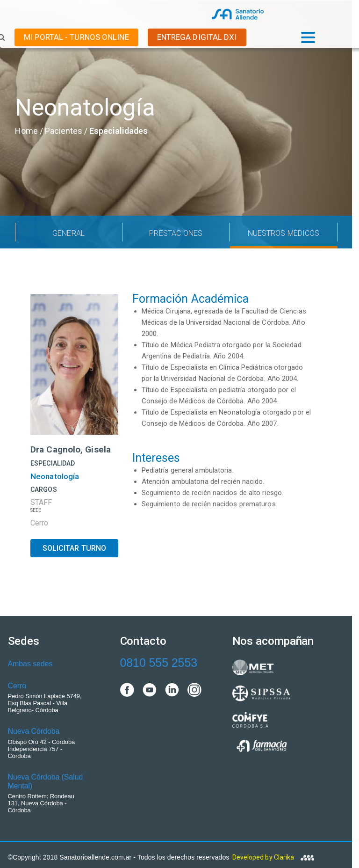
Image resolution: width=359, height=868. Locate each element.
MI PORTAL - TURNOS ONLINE (76, 37)
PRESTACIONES (176, 233)
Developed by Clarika (273, 857)
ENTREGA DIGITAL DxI (197, 37)
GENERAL (68, 233)
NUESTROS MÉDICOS (284, 233)
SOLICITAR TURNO (75, 548)
